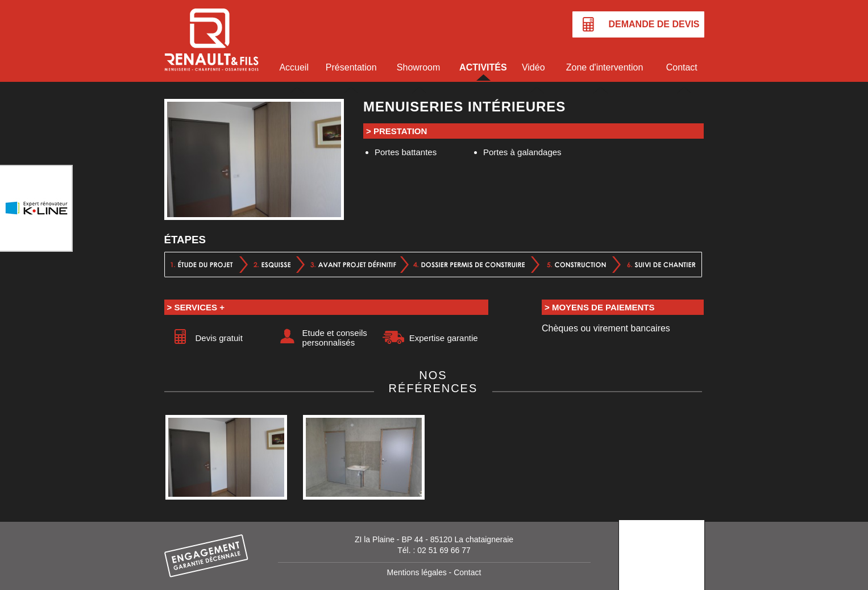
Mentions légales (417, 572)
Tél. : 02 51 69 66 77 (434, 550)
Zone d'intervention (605, 67)
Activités (483, 67)
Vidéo (533, 67)
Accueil (294, 67)
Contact (682, 67)
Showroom (418, 67)
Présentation (351, 67)
